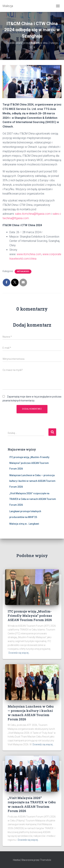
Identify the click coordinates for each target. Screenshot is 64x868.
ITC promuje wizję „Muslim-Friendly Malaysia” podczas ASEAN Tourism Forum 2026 (29, 463)
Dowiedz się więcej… (19, 653)
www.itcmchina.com (29, 254)
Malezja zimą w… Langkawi (24, 524)
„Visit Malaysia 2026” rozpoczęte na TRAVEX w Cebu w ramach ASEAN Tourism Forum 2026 (33, 499)
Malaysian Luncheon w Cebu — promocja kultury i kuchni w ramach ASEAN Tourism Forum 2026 (32, 481)
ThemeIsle (45, 860)
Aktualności (23, 271)
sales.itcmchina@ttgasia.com (33, 214)
